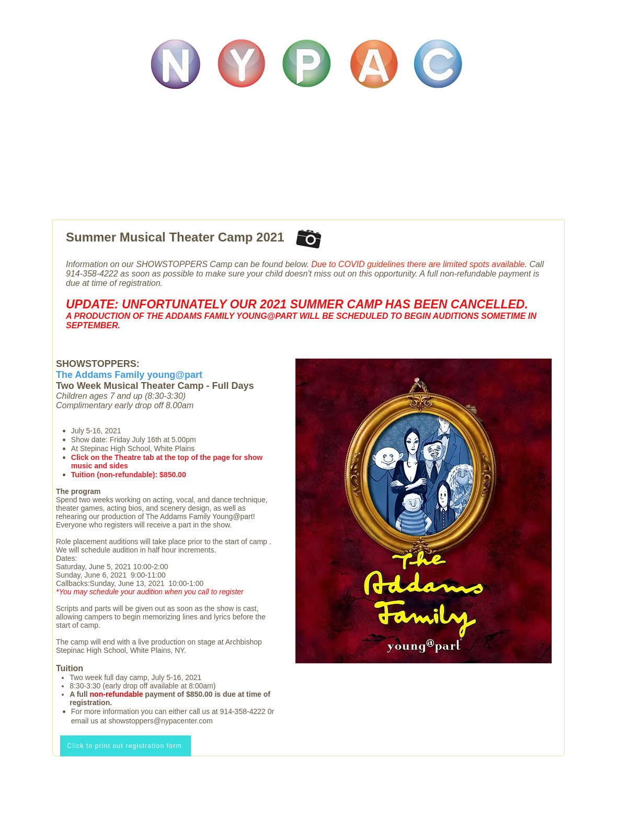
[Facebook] (321, 828)
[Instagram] (296, 828)
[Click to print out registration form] (125, 746)
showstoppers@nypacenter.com (160, 721)
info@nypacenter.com (308, 793)
